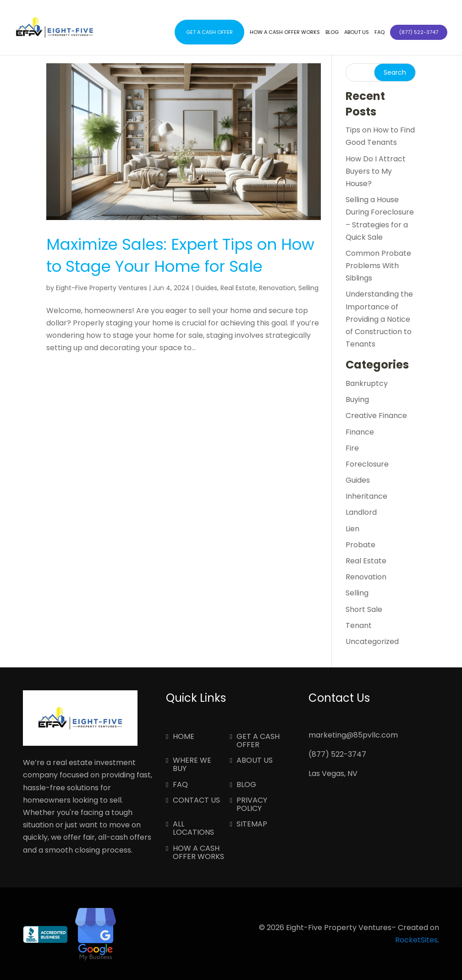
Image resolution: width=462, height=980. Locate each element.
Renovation (277, 288)
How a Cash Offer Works (285, 32)
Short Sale (364, 609)
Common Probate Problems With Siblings (378, 266)
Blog (332, 32)
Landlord (361, 512)
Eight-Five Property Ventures (102, 288)
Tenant (359, 625)
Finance (360, 432)
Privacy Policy (252, 805)
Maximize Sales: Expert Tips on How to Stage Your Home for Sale (180, 255)
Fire (352, 448)
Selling (308, 288)
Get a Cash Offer (209, 32)
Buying (357, 399)
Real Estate (238, 288)
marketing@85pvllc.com (353, 735)
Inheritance (366, 496)
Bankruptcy (367, 383)
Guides (206, 288)
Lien (352, 529)
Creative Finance (376, 416)
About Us (357, 32)
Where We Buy (192, 765)
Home (184, 737)
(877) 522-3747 (337, 754)
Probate (360, 545)
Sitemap (252, 825)
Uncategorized (372, 641)
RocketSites (416, 940)
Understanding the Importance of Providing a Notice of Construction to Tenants (379, 319)
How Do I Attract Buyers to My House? (376, 171)
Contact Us (196, 801)
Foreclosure (367, 464)
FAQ (379, 32)
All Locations (193, 829)
